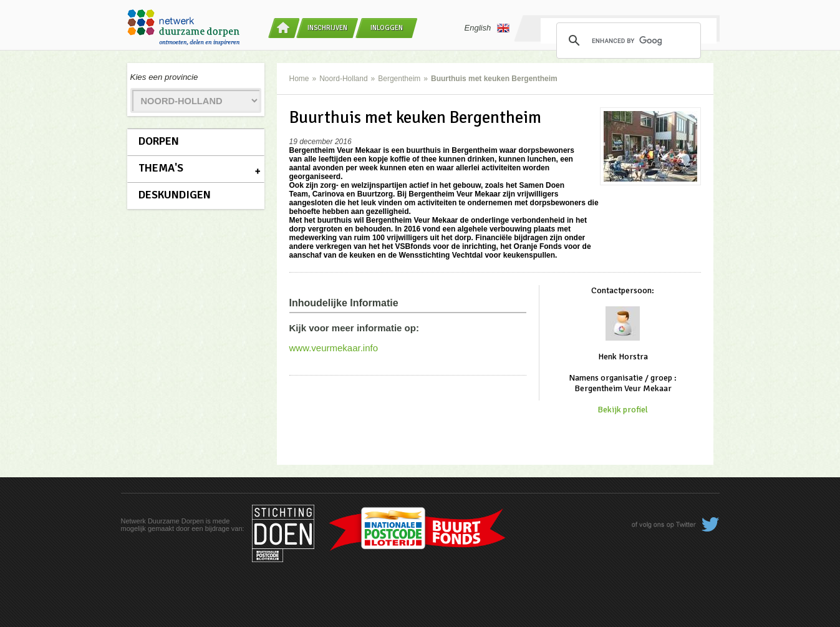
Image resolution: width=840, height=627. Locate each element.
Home (299, 79)
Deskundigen (175, 195)
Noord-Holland (343, 79)
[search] (627, 41)
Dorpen (159, 141)
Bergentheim (399, 79)
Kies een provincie (164, 77)
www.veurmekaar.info (334, 348)
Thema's (161, 168)
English (487, 28)
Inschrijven (327, 28)
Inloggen (387, 28)
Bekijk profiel (623, 410)
